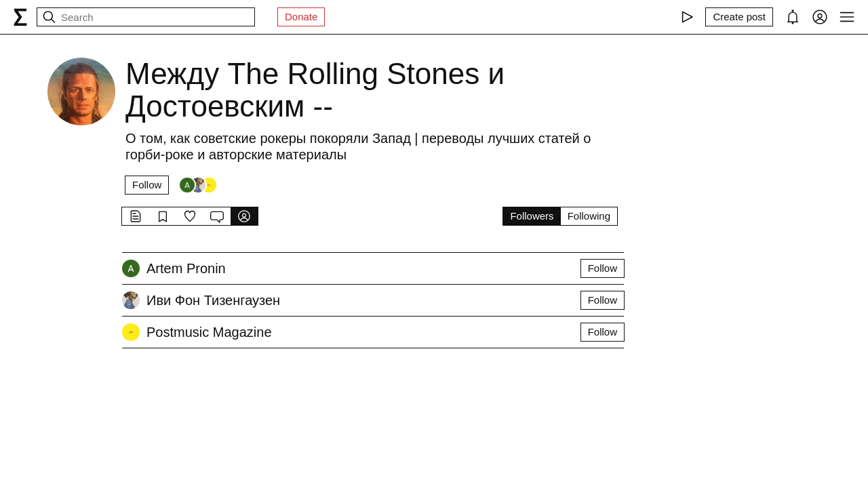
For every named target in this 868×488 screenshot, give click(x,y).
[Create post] (739, 17)
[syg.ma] (20, 17)
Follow (147, 185)
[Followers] (198, 185)
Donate (301, 17)
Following (589, 216)
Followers (532, 216)
